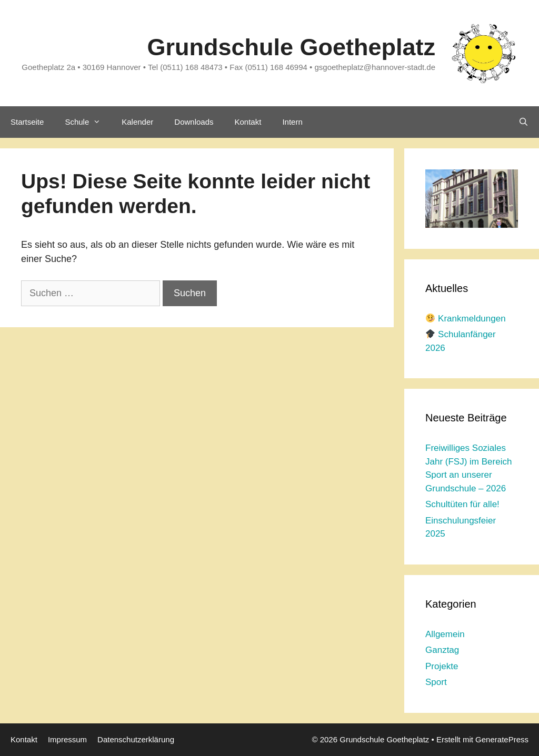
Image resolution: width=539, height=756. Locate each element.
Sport (436, 682)
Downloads (194, 122)
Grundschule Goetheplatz (291, 47)
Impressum (67, 739)
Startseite (27, 122)
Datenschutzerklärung (136, 739)
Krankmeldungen (466, 319)
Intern (292, 122)
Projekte (442, 666)
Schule (88, 122)
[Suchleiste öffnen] (523, 122)
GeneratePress (502, 739)
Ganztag (442, 650)
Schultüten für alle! (462, 504)
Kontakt (248, 122)
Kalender (137, 122)
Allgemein (445, 634)
